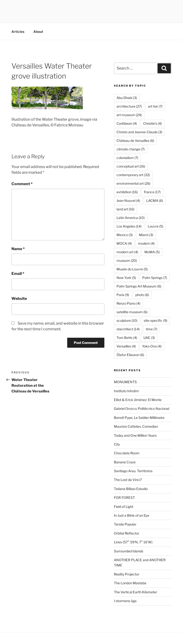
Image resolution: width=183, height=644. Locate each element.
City (117, 444)
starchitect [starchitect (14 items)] (128, 329)
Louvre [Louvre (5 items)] (155, 226)
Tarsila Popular (125, 524)
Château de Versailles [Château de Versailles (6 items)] (135, 141)
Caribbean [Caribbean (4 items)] (127, 123)
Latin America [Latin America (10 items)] (131, 218)
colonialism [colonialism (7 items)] (127, 158)
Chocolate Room (127, 453)
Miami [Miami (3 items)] (146, 235)
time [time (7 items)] (152, 329)
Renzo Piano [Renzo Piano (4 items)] (128, 303)
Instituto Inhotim (126, 391)
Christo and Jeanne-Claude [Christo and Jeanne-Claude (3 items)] (139, 132)
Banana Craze (125, 462)
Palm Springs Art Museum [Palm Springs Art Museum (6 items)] (139, 286)
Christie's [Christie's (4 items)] (152, 123)
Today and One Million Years (135, 435)
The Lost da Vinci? (128, 480)
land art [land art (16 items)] (125, 209)
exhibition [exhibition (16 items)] (127, 192)
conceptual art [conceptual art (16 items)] (131, 166)
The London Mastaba (130, 583)
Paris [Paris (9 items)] (123, 295)
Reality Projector (127, 574)
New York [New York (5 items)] (126, 278)
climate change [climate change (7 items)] (131, 149)
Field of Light (124, 507)
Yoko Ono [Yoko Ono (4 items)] (152, 346)
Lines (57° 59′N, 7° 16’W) (133, 542)
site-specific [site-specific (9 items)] (155, 320)
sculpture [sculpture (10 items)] (127, 320)
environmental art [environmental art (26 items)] (133, 183)
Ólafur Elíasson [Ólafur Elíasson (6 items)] (130, 355)
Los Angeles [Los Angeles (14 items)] (129, 226)
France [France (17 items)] (152, 192)
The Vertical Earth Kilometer (135, 592)
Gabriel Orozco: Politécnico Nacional (142, 409)
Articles (18, 32)
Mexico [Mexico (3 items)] (125, 235)
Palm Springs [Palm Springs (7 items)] (155, 278)
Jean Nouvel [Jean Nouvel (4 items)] (128, 201)
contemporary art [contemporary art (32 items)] (133, 175)
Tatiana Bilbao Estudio (131, 489)
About (38, 32)
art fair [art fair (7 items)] (155, 106)
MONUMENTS (125, 382)
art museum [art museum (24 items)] (129, 115)
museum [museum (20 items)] (127, 260)
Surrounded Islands (129, 551)
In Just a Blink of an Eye (132, 515)
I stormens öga (125, 601)
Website (19, 299)
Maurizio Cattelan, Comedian (136, 426)
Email (18, 274)
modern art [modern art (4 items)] (127, 252)
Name (18, 249)
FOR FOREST (124, 498)
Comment (22, 184)
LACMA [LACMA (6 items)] (155, 201)
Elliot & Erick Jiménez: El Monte (138, 400)
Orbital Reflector (127, 533)
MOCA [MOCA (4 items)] (124, 243)
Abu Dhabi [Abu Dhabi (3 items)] (127, 98)
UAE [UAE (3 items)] (149, 338)
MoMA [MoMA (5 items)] (152, 252)
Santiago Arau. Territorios (133, 471)
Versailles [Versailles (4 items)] (126, 346)
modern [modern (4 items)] (146, 243)
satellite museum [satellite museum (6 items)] (132, 312)
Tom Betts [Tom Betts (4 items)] (127, 338)
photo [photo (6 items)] (142, 295)
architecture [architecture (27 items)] (129, 106)
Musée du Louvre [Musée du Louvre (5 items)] (132, 269)
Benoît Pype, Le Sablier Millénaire (139, 418)
